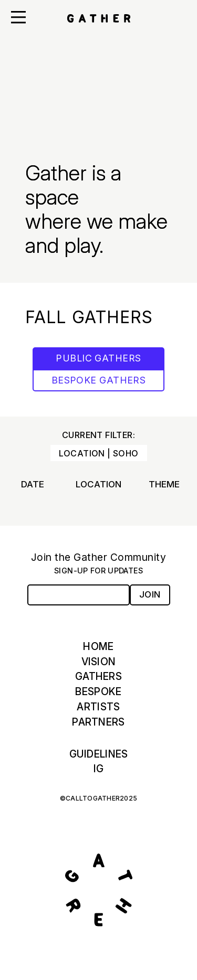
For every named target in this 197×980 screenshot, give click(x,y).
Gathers (98, 676)
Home (98, 646)
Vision (99, 662)
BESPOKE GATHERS (99, 380)
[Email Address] (79, 595)
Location (98, 484)
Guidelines (99, 754)
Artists (98, 707)
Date (33, 484)
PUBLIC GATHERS (98, 358)
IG (99, 769)
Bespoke (98, 691)
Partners (98, 722)
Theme (164, 484)
